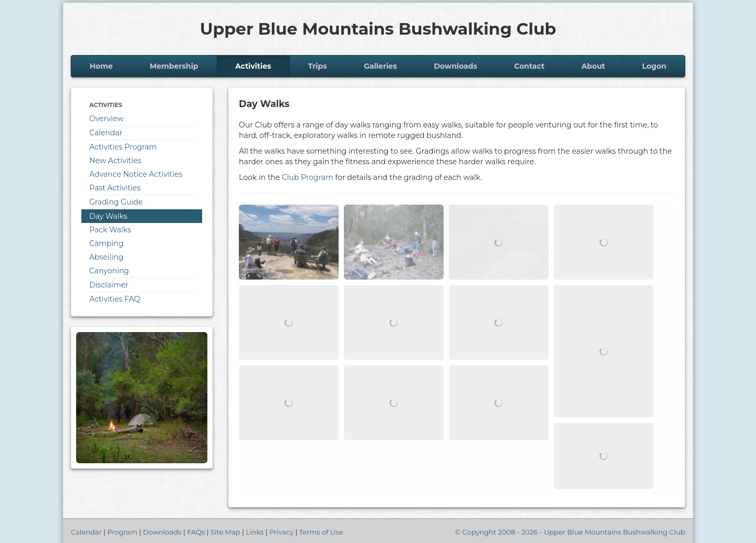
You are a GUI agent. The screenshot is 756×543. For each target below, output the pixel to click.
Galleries (380, 66)
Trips (318, 66)
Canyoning (109, 271)
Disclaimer (109, 285)
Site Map (225, 532)
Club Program (308, 177)
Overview (106, 119)
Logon (654, 66)
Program (122, 532)
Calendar (106, 133)
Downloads (456, 66)
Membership (174, 66)
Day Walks (108, 216)
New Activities (115, 161)
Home (101, 66)
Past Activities (115, 188)
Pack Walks (110, 230)
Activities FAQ (115, 299)
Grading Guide (116, 202)
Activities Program (123, 147)
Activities (253, 66)
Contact (529, 66)
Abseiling (106, 257)
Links (255, 532)
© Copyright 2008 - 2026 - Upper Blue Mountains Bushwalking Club (570, 532)
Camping (106, 243)
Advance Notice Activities (136, 174)
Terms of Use (321, 532)
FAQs (196, 532)
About (593, 66)
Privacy (281, 532)
